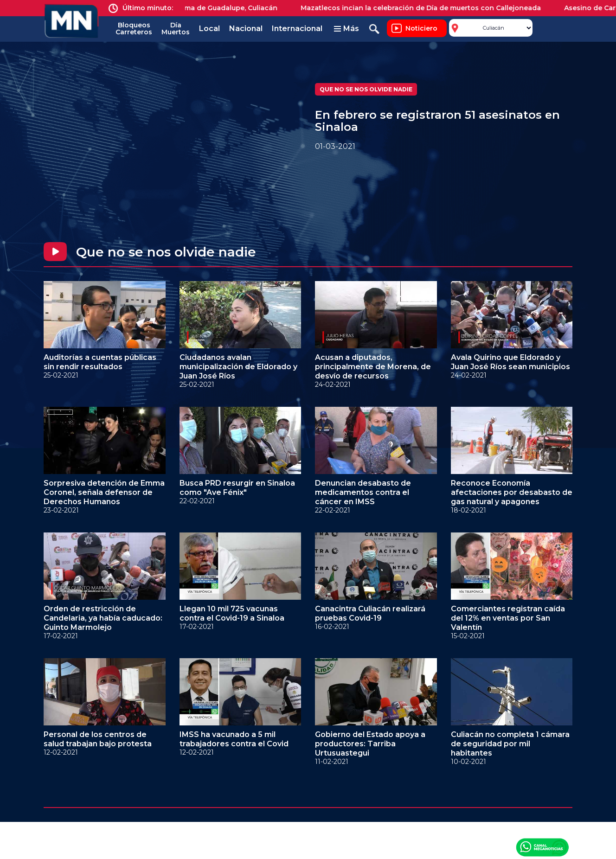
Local (209, 29)
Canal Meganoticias (542, 847)
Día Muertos (176, 29)
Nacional (246, 29)
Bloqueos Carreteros (134, 29)
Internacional (297, 29)
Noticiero (421, 28)
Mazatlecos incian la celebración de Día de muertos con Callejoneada (426, 8)
